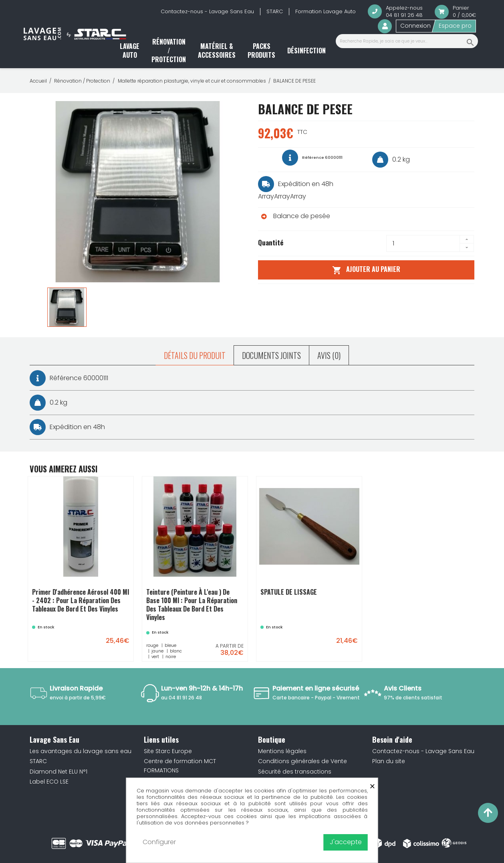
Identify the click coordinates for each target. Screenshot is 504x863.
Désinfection (306, 51)
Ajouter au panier (366, 269)
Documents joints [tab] (271, 355)
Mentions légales (282, 751)
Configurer (159, 842)
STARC (275, 11)
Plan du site (389, 761)
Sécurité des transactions (295, 772)
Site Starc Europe (168, 751)
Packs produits (261, 51)
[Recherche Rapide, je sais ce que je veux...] (407, 41)
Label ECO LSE (49, 782)
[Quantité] (423, 243)
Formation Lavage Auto (326, 11)
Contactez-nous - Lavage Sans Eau (207, 11)
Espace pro (455, 26)
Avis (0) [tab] (329, 355)
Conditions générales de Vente (302, 761)
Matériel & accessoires (217, 51)
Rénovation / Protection (169, 51)
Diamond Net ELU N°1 (58, 772)
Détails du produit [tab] (195, 355)
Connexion (415, 26)
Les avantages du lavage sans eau (81, 751)
